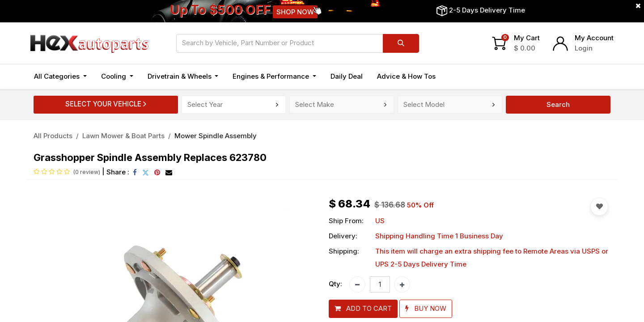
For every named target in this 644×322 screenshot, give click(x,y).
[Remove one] (357, 284)
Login (584, 48)
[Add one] (402, 284)
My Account (594, 38)
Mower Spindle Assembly (216, 136)
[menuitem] (347, 77)
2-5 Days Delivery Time (487, 10)
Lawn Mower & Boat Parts (123, 136)
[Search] (401, 43)
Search (558, 104)
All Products (53, 136)
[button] (363, 309)
